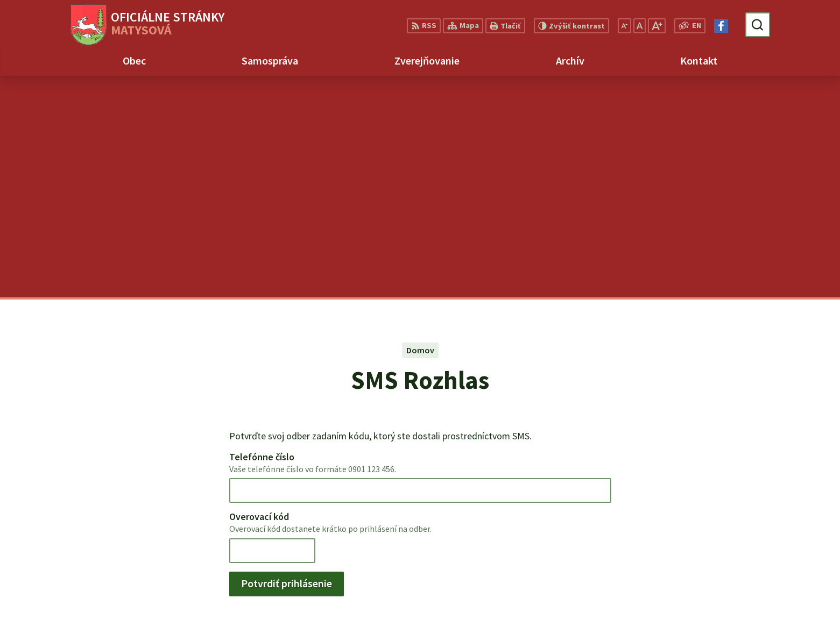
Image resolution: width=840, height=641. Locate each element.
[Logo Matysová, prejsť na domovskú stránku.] (148, 25)
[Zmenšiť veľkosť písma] (624, 26)
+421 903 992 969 (758, 572)
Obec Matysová (107, 531)
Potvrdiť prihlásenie (287, 362)
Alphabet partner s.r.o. (158, 521)
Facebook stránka (762, 597)
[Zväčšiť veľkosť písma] (657, 26)
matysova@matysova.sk (775, 585)
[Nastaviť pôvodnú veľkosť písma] (640, 26)
